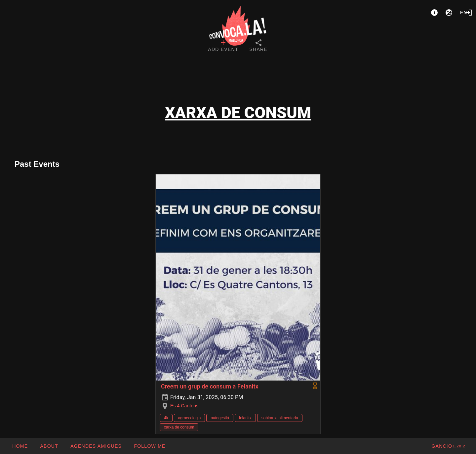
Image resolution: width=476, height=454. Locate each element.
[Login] (469, 13)
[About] (434, 13)
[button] (96, 446)
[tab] (223, 46)
